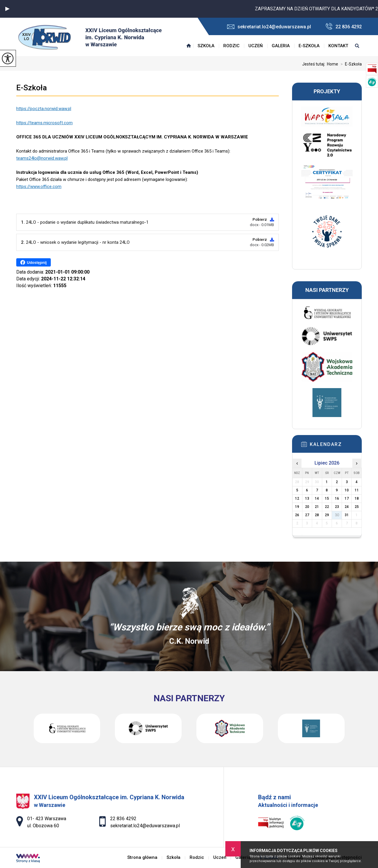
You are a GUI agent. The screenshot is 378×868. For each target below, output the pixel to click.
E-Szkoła (309, 46)
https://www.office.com (39, 187)
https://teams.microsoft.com (44, 123)
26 (297, 515)
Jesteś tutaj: (315, 64)
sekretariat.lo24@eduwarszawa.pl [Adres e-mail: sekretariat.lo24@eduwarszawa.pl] (145, 826)
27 (307, 515)
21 (317, 507)
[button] (7, 9)
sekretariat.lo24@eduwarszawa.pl (269, 27)
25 (357, 507)
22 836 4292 (344, 26)
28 (317, 515)
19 (297, 507)
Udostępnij (34, 262)
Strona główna (189, 46)
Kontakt (338, 46)
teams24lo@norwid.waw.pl (42, 158)
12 (297, 498)
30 (337, 515)
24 (347, 507)
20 (307, 507)
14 (317, 498)
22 (327, 507)
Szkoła (206, 46)
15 (327, 498)
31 (347, 515)
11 (357, 490)
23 (337, 507)
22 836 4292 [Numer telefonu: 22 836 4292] (123, 819)
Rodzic (231, 46)
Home (333, 64)
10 (347, 490)
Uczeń (256, 46)
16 (337, 498)
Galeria (281, 46)
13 (307, 498)
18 (357, 498)
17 (347, 498)
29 (327, 515)
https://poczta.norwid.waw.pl (44, 109)
